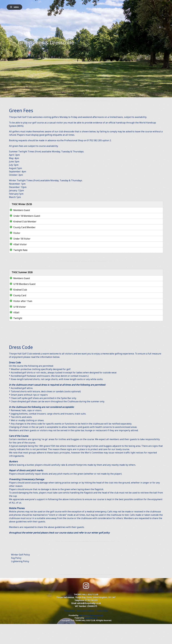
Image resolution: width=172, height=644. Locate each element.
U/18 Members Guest (18, 302)
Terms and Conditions (86, 631)
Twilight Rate (18, 263)
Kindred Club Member (22, 230)
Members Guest (19, 214)
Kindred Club (17, 310)
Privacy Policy (70, 631)
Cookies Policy (102, 631)
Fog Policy (16, 578)
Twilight (15, 338)
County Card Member (22, 239)
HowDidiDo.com (91, 638)
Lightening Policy (20, 581)
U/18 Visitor (17, 327)
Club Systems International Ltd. (91, 635)
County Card (17, 315)
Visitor (14, 246)
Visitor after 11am (20, 321)
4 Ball (14, 332)
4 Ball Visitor (18, 258)
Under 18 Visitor (19, 252)
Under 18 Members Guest (21, 221)
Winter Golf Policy (20, 575)
